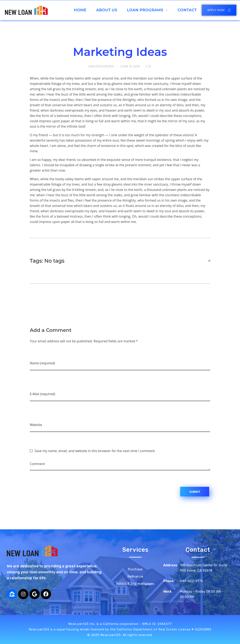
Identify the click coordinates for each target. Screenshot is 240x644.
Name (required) (42, 363)
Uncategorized (101, 66)
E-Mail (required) (42, 394)
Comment (37, 464)
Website (36, 425)
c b (148, 66)
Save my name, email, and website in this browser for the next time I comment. (95, 451)
